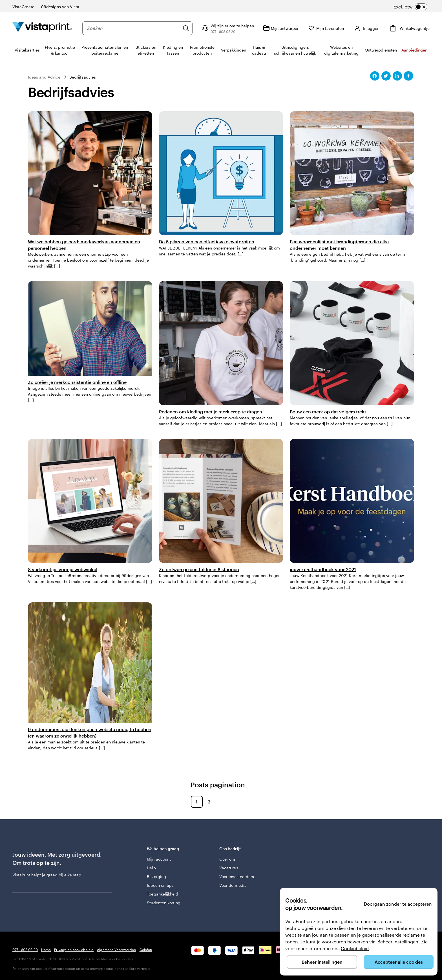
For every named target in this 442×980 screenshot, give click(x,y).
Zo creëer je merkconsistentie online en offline (77, 382)
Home (46, 950)
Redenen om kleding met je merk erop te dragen (211, 412)
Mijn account (159, 859)
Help (151, 868)
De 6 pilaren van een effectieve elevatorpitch (207, 241)
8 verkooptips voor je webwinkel (63, 569)
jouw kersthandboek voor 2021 (323, 569)
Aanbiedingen (414, 50)
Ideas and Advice (44, 77)
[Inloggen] (366, 28)
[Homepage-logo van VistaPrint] (42, 28)
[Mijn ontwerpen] (281, 28)
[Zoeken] (186, 28)
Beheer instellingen (322, 962)
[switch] (410, 7)
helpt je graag (44, 875)
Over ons (228, 859)
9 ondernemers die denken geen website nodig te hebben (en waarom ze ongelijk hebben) (90, 732)
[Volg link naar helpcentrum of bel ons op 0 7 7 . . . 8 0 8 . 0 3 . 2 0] (227, 28)
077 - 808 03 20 (25, 950)
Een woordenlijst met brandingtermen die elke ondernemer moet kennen (339, 245)
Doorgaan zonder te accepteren (398, 904)
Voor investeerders (237, 877)
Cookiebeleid (355, 948)
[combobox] (133, 28)
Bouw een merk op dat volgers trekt (328, 412)
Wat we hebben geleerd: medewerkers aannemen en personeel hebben (84, 245)
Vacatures (229, 868)
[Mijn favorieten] (326, 28)
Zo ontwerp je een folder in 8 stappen (199, 569)
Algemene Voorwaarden (116, 950)
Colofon (146, 950)
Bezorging (156, 877)
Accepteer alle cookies (399, 962)
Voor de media (233, 885)
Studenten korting (164, 903)
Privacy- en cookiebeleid (74, 950)
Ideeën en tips (160, 885)
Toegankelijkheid (163, 894)
